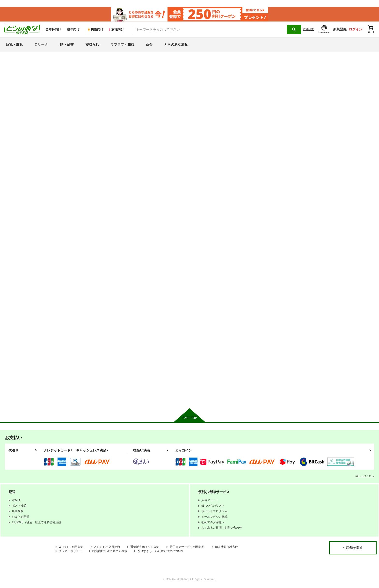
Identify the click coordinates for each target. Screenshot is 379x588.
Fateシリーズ (18, 293)
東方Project (16, 370)
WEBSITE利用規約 (71, 547)
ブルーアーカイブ (22, 302)
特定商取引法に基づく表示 (110, 551)
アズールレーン (20, 319)
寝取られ (92, 44)
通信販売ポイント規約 (145, 547)
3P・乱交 (67, 44)
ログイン (356, 29)
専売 (10, 83)
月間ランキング (20, 125)
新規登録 (340, 29)
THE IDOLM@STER (24, 328)
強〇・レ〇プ (18, 234)
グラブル (14, 362)
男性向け (95, 29)
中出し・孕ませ (20, 217)
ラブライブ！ (18, 336)
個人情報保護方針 (226, 547)
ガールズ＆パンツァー (26, 353)
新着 (10, 75)
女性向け (116, 29)
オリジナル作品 (20, 285)
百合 (149, 44)
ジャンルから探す (22, 158)
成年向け (73, 29)
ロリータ (41, 44)
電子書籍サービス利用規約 (187, 547)
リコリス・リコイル (24, 345)
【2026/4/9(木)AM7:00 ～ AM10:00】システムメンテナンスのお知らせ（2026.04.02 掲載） (131, 59)
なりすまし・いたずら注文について (161, 551)
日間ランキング (20, 108)
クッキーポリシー (70, 551)
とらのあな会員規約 (107, 547)
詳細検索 (308, 29)
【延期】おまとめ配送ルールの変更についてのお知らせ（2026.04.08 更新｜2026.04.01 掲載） (134, 67)
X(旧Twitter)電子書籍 (24, 395)
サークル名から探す (24, 150)
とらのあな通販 (176, 44)
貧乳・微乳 (16, 200)
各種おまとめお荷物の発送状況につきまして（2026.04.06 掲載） (113, 74)
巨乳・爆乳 (14, 44)
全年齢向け (53, 29)
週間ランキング (20, 117)
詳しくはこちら (365, 476)
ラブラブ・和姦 (122, 44)
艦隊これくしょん (22, 311)
